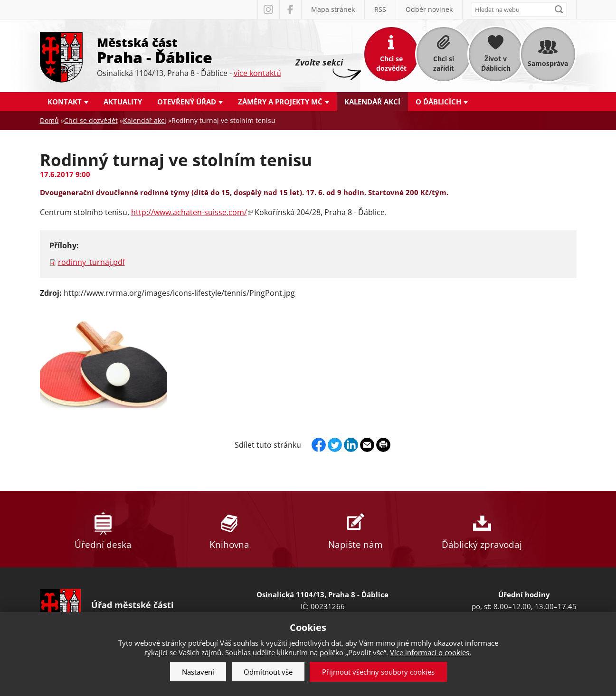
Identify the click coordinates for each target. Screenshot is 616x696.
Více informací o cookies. (431, 652)
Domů (49, 120)
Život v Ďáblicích (496, 63)
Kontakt (65, 102)
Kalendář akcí (372, 102)
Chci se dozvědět (391, 63)
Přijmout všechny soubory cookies (378, 672)
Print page (383, 445)
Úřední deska (103, 529)
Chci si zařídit (444, 63)
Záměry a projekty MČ (280, 102)
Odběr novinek (429, 9)
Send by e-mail (367, 445)
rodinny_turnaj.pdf (91, 262)
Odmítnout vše (268, 672)
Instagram (268, 9)
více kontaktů (257, 73)
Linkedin (351, 445)
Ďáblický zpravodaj (482, 529)
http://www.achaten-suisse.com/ (192, 212)
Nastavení (198, 672)
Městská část (189, 50)
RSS (380, 9)
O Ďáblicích (438, 102)
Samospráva (548, 63)
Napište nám (356, 529)
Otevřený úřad (187, 102)
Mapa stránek (333, 9)
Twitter (335, 445)
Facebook (290, 9)
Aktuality (123, 102)
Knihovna (229, 529)
